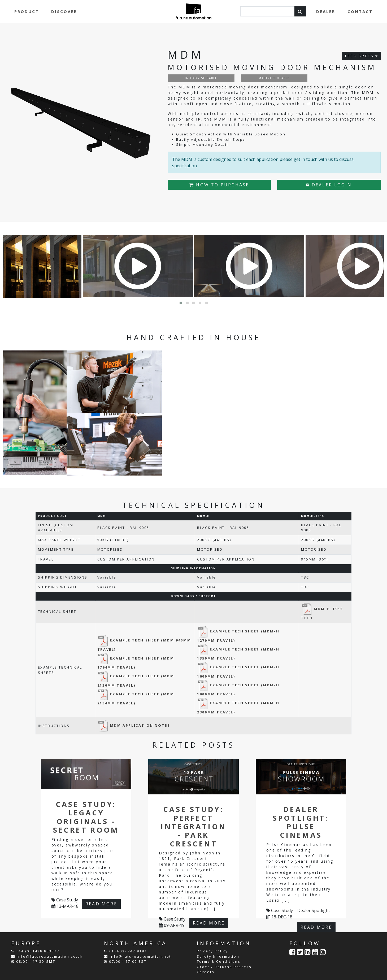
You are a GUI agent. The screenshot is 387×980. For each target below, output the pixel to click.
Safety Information (218, 956)
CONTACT (360, 11)
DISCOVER (64, 11)
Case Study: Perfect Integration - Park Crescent (193, 826)
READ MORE (101, 904)
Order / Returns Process (224, 967)
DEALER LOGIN (329, 185)
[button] (181, 303)
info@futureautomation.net (140, 956)
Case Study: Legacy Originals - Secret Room (86, 817)
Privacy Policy (212, 951)
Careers (206, 972)
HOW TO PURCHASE (219, 185)
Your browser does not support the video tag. (273, 406)
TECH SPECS (361, 56)
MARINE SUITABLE (274, 78)
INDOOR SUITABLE (201, 78)
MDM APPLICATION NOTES (134, 725)
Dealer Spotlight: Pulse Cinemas (301, 822)
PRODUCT (27, 11)
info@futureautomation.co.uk (50, 956)
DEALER (326, 11)
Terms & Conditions (219, 961)
